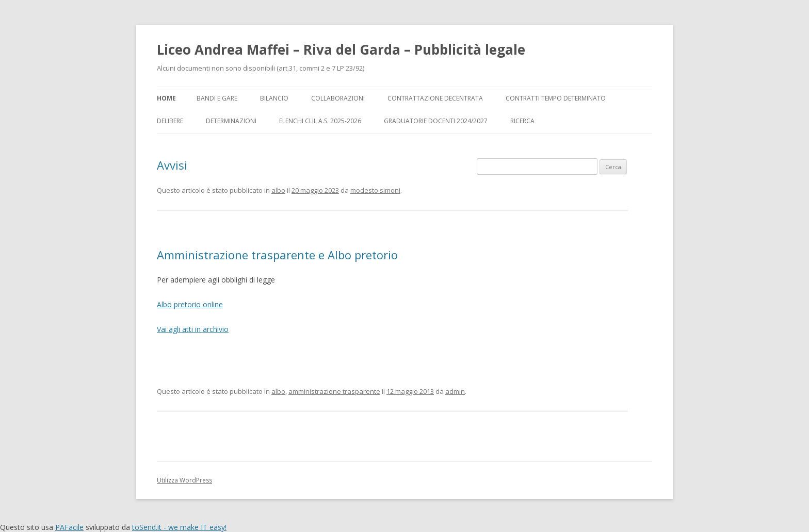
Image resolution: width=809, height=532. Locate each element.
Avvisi (172, 165)
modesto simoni (375, 190)
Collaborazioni (338, 98)
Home (166, 98)
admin (455, 391)
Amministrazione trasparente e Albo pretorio (277, 255)
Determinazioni (231, 121)
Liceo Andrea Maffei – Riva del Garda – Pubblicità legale (341, 49)
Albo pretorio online (190, 304)
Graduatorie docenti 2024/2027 (436, 121)
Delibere (170, 121)
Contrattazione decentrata (435, 98)
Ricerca (522, 121)
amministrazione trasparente (334, 391)
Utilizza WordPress (184, 480)
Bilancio (274, 98)
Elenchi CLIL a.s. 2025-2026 (320, 121)
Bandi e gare (217, 98)
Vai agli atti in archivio (193, 329)
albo (278, 190)
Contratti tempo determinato (556, 98)
